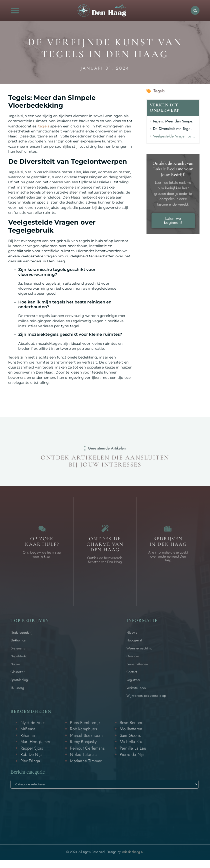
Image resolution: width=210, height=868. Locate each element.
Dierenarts (18, 651)
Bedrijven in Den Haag (168, 544)
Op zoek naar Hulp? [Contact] (42, 544)
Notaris (15, 667)
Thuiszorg (17, 691)
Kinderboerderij (21, 635)
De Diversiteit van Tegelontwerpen (175, 129)
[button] (15, 10)
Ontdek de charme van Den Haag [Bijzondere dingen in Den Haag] (105, 547)
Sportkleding (19, 683)
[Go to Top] (193, 830)
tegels (44, 126)
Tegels (159, 91)
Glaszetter (17, 675)
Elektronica (18, 643)
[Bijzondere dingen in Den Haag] (105, 530)
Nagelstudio (19, 659)
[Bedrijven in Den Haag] (168, 530)
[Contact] (42, 530)
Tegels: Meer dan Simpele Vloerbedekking (174, 121)
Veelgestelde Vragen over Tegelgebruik (175, 136)
